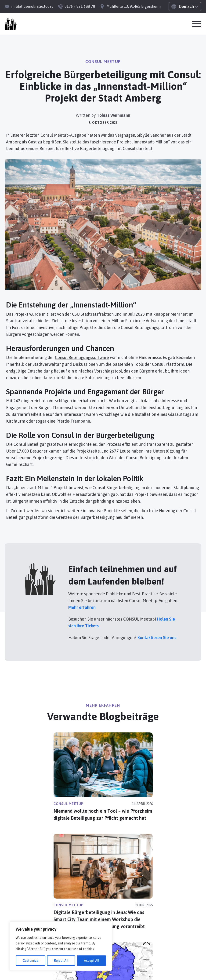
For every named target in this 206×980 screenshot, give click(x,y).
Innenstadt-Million (151, 142)
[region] (61, 946)
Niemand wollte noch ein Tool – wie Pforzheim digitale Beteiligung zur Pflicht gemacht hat (103, 814)
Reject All (61, 961)
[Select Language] (185, 7)
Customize (31, 961)
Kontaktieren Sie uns (157, 638)
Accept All (92, 961)
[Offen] (197, 24)
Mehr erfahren (82, 607)
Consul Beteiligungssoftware (82, 357)
